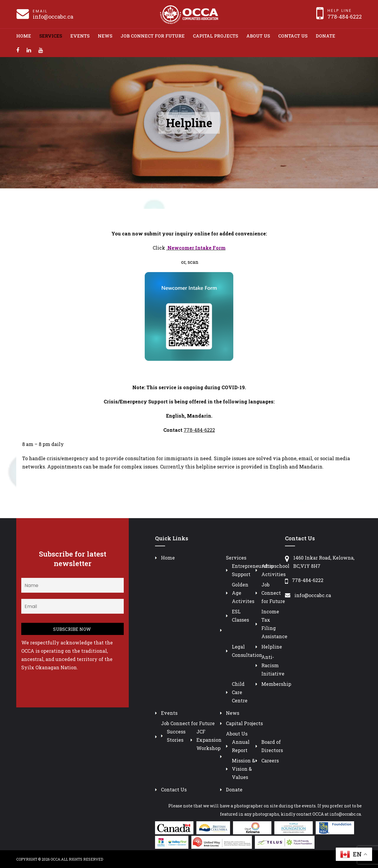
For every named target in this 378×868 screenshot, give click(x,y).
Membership (276, 684)
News (105, 36)
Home (24, 36)
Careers (270, 760)
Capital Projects (215, 36)
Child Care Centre (240, 692)
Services (51, 36)
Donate (325, 36)
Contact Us (293, 36)
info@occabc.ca (53, 17)
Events (80, 36)
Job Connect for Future (153, 36)
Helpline (272, 647)
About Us (258, 36)
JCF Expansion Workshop (209, 740)
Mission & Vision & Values (243, 769)
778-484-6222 (345, 17)
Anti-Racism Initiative (273, 665)
